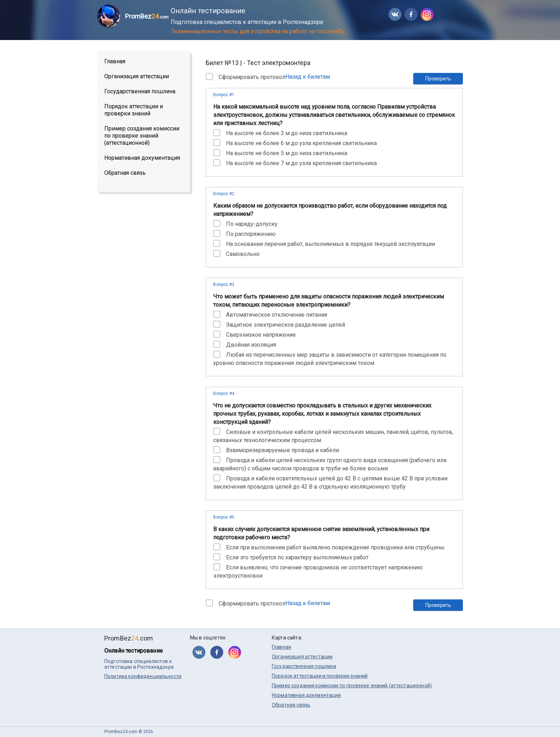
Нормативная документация (142, 158)
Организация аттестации (137, 76)
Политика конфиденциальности (143, 676)
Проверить (438, 79)
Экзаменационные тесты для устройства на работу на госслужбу (257, 31)
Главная (115, 61)
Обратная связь (125, 173)
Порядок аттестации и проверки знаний (134, 110)
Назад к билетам (308, 77)
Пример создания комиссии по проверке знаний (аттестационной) (142, 136)
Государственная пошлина (140, 91)
